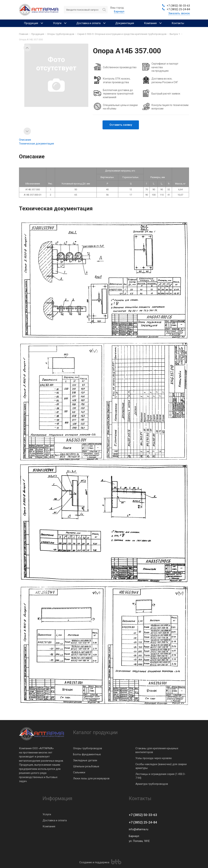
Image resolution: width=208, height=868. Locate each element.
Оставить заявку (121, 125)
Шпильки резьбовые (86, 766)
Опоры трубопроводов (88, 748)
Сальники (79, 772)
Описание (25, 140)
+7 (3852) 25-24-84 (143, 822)
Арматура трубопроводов (152, 784)
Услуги (47, 814)
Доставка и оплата (55, 820)
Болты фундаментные (87, 754)
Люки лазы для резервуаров (91, 778)
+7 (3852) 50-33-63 (143, 815)
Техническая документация (36, 144)
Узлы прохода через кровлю (154, 758)
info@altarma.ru (139, 829)
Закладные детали (85, 760)
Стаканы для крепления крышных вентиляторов (157, 750)
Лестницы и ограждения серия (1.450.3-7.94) (160, 776)
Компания (49, 826)
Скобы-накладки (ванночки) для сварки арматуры (161, 766)
